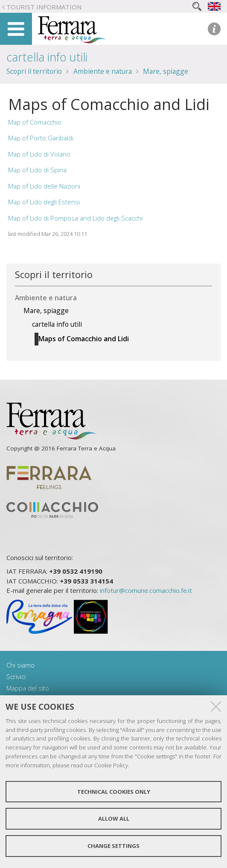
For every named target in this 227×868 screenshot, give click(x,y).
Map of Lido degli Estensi (44, 202)
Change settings (113, 846)
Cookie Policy (111, 765)
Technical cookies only (114, 792)
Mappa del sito (28, 688)
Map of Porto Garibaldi (41, 138)
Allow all (114, 819)
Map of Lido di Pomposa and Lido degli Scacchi (75, 218)
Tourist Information (44, 7)
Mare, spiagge (166, 71)
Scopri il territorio (34, 71)
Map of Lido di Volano (39, 154)
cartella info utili (47, 57)
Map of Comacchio (35, 122)
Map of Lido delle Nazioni (44, 186)
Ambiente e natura (103, 71)
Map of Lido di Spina (37, 170)
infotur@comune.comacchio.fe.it (146, 590)
